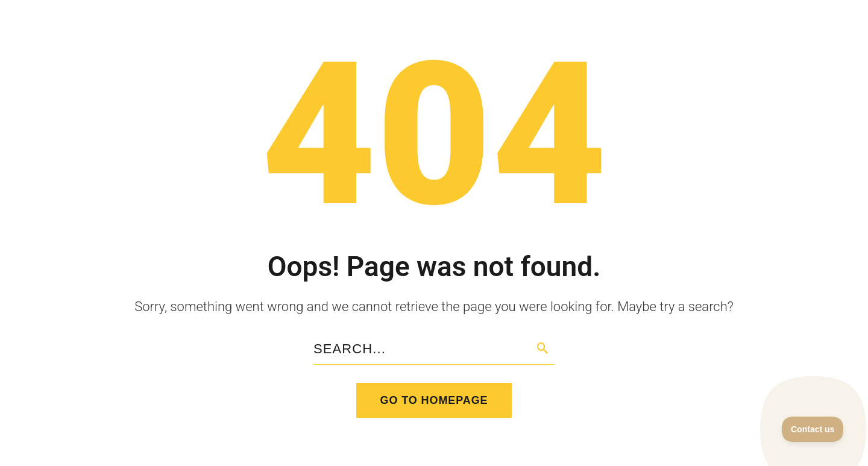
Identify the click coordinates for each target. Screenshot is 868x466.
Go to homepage (434, 400)
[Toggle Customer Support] (813, 429)
